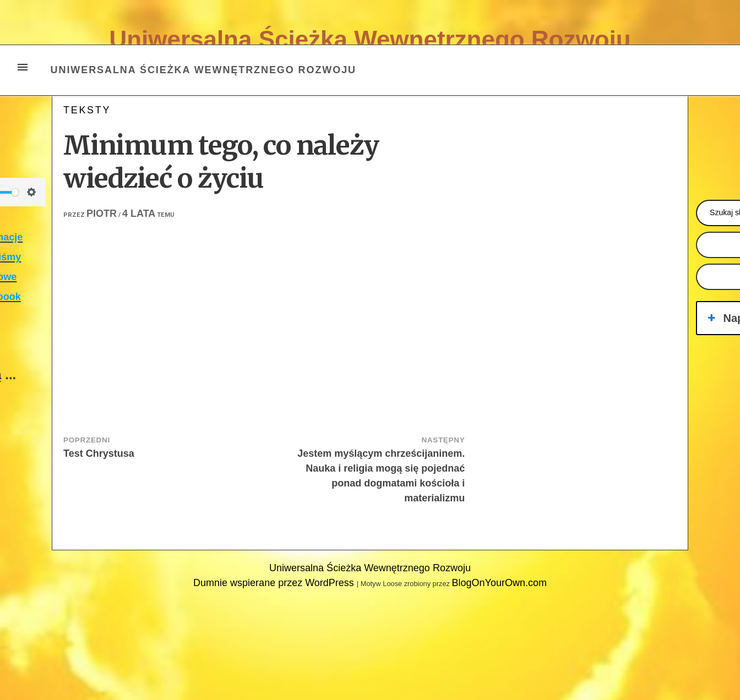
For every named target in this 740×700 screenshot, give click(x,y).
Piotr (102, 214)
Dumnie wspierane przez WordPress (275, 583)
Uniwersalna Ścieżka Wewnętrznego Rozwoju (370, 39)
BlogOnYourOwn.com (499, 583)
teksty (87, 110)
